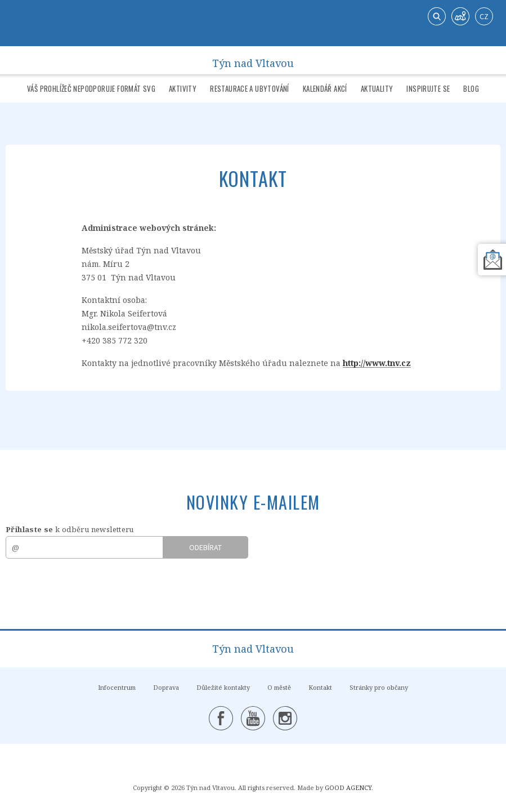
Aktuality (377, 88)
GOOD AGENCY (348, 788)
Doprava (166, 687)
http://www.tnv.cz (377, 363)
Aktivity (183, 88)
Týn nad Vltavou (253, 61)
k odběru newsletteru (70, 529)
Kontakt (320, 687)
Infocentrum (117, 687)
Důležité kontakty (223, 687)
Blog (471, 88)
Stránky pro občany (379, 687)
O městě (279, 687)
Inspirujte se (428, 88)
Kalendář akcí (325, 88)
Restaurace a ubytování (250, 88)
